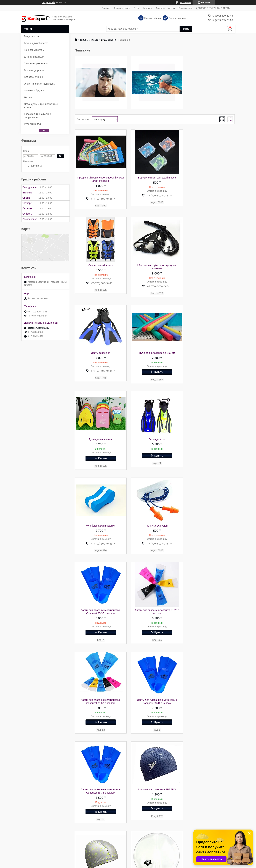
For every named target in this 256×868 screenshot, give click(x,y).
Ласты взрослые (155, 265)
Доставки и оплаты (165, 8)
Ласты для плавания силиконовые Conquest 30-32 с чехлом (100, 531)
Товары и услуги (122, 8)
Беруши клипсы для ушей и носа (155, 178)
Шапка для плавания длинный (100, 796)
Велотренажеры (33, 77)
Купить (211, 284)
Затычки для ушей (100, 440)
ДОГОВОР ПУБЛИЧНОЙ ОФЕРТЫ (213, 8)
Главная (106, 8)
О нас (137, 8)
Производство (185, 8)
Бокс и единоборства (36, 43)
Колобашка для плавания (209, 353)
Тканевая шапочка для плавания (210, 796)
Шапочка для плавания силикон (210, 706)
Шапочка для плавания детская (155, 706)
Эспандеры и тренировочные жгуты (41, 106)
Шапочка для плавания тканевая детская (100, 708)
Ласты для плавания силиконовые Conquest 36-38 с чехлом (209, 531)
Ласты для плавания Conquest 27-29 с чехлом (209, 441)
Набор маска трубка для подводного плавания (100, 267)
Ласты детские (155, 353)
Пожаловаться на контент (151, 865)
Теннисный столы (34, 50)
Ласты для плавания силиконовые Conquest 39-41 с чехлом (155, 531)
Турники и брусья (34, 90)
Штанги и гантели (34, 57)
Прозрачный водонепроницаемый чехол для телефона (100, 179)
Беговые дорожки (34, 70)
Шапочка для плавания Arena (209, 619)
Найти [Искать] (186, 29)
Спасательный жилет (209, 178)
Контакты (148, 8)
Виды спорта (109, 40)
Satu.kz (143, 861)
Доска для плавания (100, 353)
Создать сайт (48, 2)
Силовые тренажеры (36, 63)
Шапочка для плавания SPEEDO (100, 619)
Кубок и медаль (33, 124)
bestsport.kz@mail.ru (38, 328)
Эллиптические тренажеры (40, 84)
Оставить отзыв (177, 18)
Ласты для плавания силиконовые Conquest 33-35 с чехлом (155, 441)
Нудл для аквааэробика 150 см (209, 265)
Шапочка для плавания (155, 796)
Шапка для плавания (155, 619)
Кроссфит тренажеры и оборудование (38, 116)
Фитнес (28, 97)
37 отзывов (185, 2)
